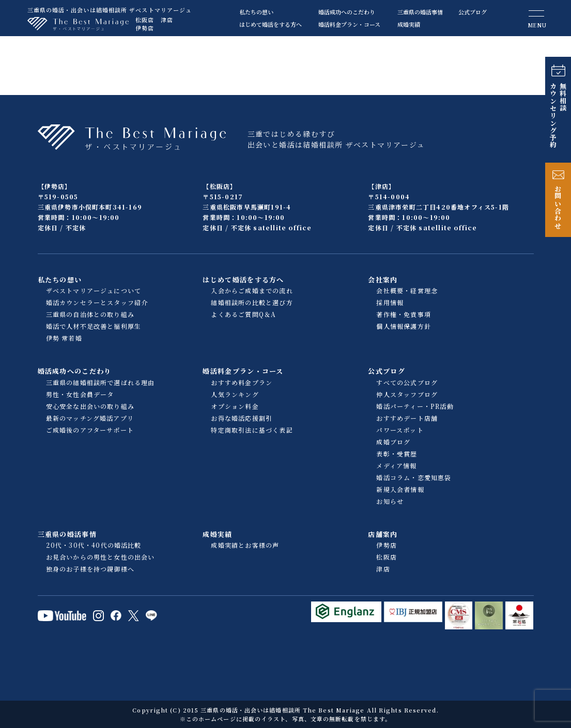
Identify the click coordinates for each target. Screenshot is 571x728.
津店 (167, 20)
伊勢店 (145, 28)
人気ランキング (235, 394)
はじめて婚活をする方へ (271, 24)
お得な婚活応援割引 (242, 418)
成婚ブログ (393, 442)
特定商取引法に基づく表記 (252, 430)
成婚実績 (409, 24)
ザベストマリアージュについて (94, 290)
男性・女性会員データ (80, 394)
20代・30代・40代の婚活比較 (94, 545)
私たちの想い (256, 12)
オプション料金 (235, 406)
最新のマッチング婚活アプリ (90, 418)
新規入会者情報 (400, 489)
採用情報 (390, 302)
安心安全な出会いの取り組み (90, 406)
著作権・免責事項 (404, 314)
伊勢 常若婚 (64, 338)
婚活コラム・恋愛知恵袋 (414, 477)
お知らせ (390, 501)
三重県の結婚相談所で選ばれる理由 (101, 382)
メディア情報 (396, 465)
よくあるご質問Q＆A (243, 314)
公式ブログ (473, 12)
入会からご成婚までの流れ (252, 290)
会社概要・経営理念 (407, 290)
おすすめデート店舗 (407, 418)
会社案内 (383, 280)
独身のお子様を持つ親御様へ (90, 569)
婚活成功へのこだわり (347, 12)
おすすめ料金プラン (242, 382)
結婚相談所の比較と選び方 (252, 302)
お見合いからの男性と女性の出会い (101, 557)
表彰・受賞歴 (397, 454)
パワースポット (400, 430)
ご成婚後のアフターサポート (90, 430)
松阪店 (145, 20)
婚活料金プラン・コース (349, 24)
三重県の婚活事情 (420, 12)
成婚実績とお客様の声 (245, 545)
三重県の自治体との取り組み (90, 314)
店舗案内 (383, 534)
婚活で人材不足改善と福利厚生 (94, 326)
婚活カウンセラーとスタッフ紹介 (97, 302)
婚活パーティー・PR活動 (415, 406)
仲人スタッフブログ (407, 394)
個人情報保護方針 (404, 326)
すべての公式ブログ (407, 382)
